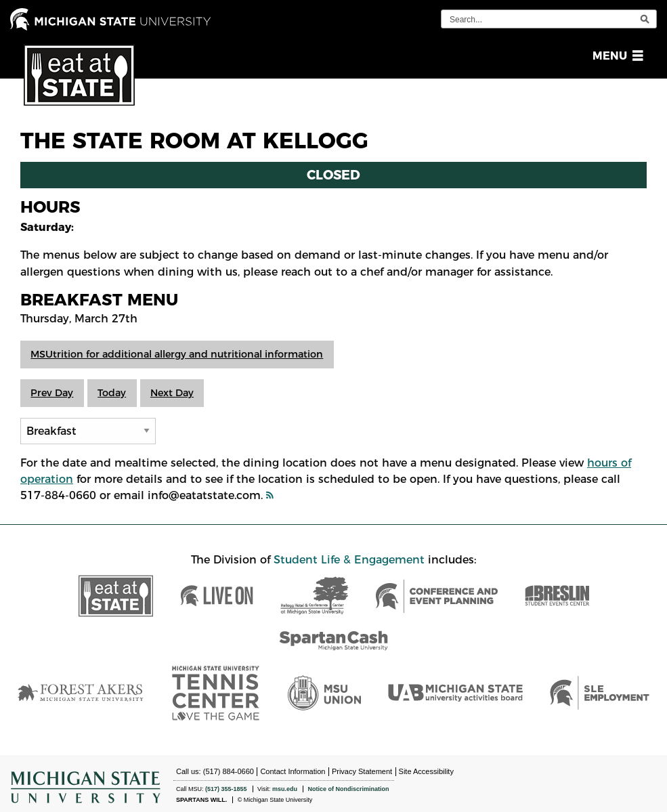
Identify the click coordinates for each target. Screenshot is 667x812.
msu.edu (285, 789)
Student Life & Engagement (349, 560)
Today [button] (112, 393)
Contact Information (293, 771)
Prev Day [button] (52, 393)
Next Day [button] (172, 393)
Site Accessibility (426, 771)
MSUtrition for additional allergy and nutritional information (177, 354)
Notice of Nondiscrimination (348, 789)
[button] (615, 56)
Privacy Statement (362, 771)
